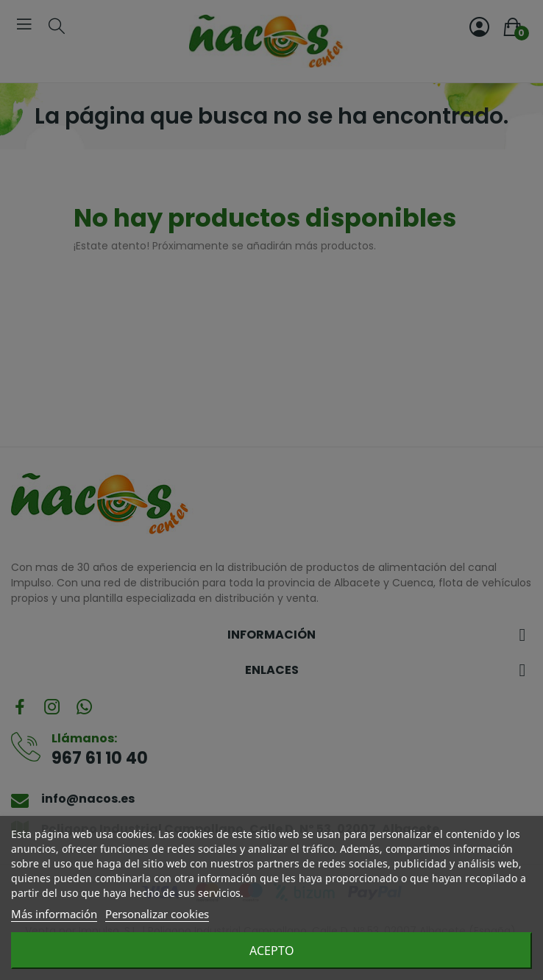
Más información (54, 914)
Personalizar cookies (157, 914)
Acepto (272, 951)
